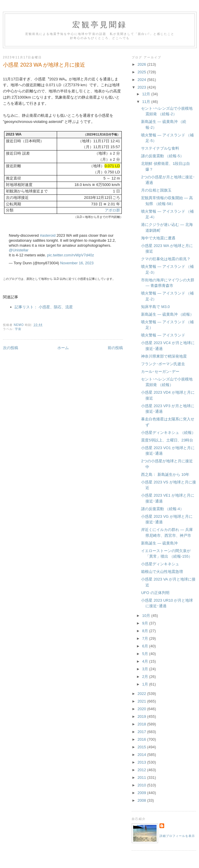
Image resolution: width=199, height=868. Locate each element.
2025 (142, 72)
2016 (142, 739)
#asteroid (48, 235)
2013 (142, 762)
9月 (146, 623)
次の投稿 (11, 348)
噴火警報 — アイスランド (163, 335)
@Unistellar (19, 250)
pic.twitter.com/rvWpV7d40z (71, 255)
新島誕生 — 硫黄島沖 (159, 543)
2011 (142, 778)
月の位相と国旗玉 (156, 190)
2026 (142, 64)
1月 (146, 684)
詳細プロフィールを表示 (177, 836)
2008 (142, 800)
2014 (142, 755)
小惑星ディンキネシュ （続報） (168, 433)
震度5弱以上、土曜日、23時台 (167, 440)
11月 (147, 102)
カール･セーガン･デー (160, 372)
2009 (142, 793)
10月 (147, 616)
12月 (147, 94)
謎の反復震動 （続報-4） (162, 509)
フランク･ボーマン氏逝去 (163, 364)
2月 (146, 677)
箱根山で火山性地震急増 (162, 572)
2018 (142, 724)
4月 (146, 661)
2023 (142, 87)
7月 (146, 638)
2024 (142, 80)
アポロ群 (112, 210)
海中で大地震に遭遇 (158, 238)
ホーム (63, 348)
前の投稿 (115, 348)
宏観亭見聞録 (100, 25)
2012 (142, 770)
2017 (142, 732)
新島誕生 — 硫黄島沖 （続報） (167, 314)
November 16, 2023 (77, 263)
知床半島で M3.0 (155, 307)
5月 (146, 654)
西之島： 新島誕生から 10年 (165, 474)
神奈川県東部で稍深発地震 (164, 356)
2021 (142, 701)
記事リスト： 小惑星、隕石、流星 (44, 307)
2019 (142, 716)
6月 (146, 646)
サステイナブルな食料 (160, 148)
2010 (142, 785)
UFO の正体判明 (155, 593)
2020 (142, 709)
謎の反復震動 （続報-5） (162, 156)
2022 (142, 694)
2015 (142, 747)
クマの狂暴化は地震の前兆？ (166, 259)
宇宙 (18, 329)
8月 (146, 631)
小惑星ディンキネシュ (160, 564)
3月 (146, 669)
